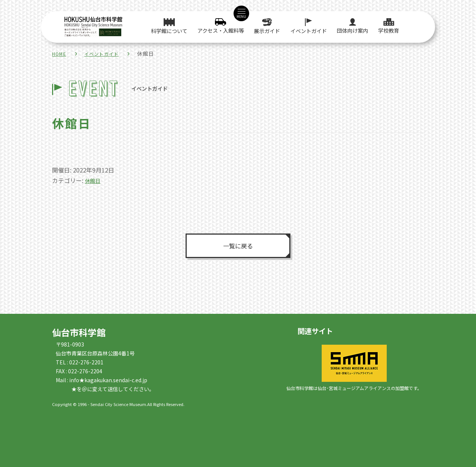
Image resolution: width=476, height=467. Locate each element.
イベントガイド (107, 54)
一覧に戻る (238, 245)
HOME (61, 54)
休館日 (94, 180)
